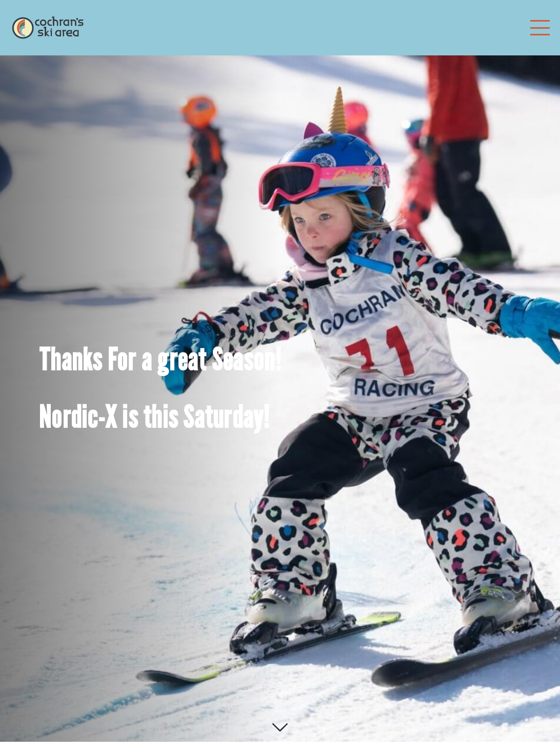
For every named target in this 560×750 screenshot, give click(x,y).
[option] (280, 389)
